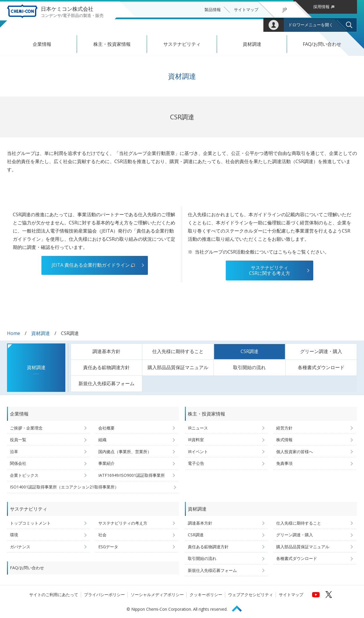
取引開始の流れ (249, 367)
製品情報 (213, 9)
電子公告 (196, 463)
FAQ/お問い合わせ (322, 44)
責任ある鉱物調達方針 (106, 367)
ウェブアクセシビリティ (251, 595)
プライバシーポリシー (104, 595)
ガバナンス (20, 547)
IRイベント (198, 452)
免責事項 (284, 463)
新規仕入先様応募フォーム (106, 383)
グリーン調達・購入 (321, 351)
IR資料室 (196, 440)
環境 (14, 535)
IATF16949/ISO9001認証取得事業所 (132, 475)
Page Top (239, 608)
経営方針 (284, 428)
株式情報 (284, 440)
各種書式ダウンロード (321, 367)
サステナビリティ (182, 44)
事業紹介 (106, 463)
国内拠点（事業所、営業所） (125, 452)
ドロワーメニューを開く (311, 25)
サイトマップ (246, 9)
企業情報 (42, 44)
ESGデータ (108, 547)
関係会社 (18, 463)
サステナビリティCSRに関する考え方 (270, 270)
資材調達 (252, 44)
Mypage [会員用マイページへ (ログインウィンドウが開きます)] (274, 25)
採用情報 (324, 7)
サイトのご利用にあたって (54, 595)
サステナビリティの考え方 (123, 523)
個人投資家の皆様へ (295, 452)
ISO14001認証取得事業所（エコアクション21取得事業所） (64, 487)
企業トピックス (24, 475)
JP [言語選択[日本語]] (285, 10)
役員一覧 (18, 440)
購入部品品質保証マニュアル (178, 367)
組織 (102, 440)
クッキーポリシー (206, 595)
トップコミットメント (30, 523)
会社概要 (106, 428)
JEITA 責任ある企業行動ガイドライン (93, 265)
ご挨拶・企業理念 (26, 428)
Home (14, 333)
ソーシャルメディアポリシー (157, 595)
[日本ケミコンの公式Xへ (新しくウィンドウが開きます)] (329, 594)
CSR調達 (250, 351)
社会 (102, 535)
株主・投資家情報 (112, 44)
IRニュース (198, 428)
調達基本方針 (106, 351)
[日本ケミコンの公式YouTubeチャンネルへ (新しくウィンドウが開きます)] (316, 594)
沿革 (14, 452)
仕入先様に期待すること (178, 351)
